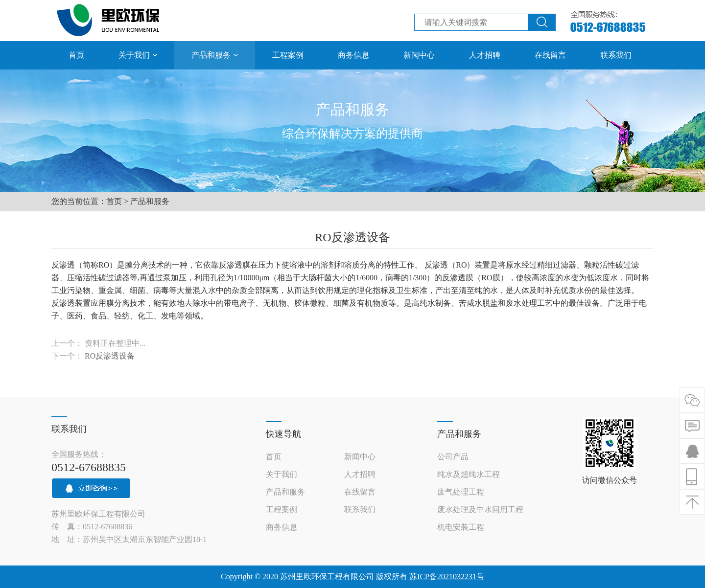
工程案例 (282, 509)
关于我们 (282, 474)
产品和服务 (150, 201)
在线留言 (360, 492)
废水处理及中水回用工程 (480, 509)
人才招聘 (360, 474)
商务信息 (282, 527)
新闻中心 (360, 457)
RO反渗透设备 (110, 356)
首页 (114, 201)
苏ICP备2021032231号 (447, 577)
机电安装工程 (461, 527)
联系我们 (360, 509)
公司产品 (453, 457)
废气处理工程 (461, 492)
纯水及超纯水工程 (469, 474)
